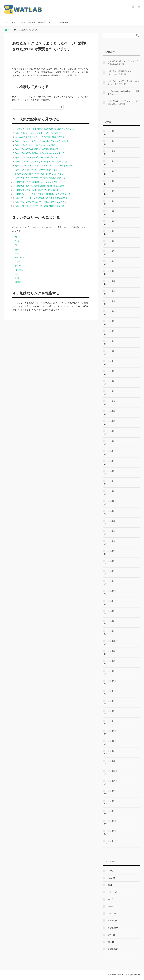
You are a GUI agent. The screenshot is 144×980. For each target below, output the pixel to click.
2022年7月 (112, 451)
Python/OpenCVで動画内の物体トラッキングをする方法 (41, 153)
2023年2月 (112, 381)
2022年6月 (112, 461)
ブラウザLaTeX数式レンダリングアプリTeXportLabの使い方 (124, 63)
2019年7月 (112, 811)
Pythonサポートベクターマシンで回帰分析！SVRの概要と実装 (44, 194)
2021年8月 (112, 561)
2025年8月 (112, 181)
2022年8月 (112, 441)
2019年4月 (112, 841)
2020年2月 (112, 741)
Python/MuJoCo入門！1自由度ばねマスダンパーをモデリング (123, 83)
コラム (18, 262)
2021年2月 (112, 621)
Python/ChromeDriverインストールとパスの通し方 (38, 133)
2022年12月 (112, 401)
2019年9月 (112, 791)
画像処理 (42, 22)
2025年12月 (112, 151)
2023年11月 (112, 291)
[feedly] (139, 7)
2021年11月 (112, 531)
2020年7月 (112, 691)
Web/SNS (64, 22)
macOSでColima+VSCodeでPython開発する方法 (124, 93)
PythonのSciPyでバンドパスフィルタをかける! (36, 190)
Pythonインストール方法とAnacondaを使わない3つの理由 (42, 141)
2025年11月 (112, 161)
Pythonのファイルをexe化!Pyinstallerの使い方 (36, 157)
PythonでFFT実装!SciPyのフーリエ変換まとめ (36, 170)
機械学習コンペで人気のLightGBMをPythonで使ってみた (41, 162)
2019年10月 (112, 781)
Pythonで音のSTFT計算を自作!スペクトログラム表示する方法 (43, 165)
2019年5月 (112, 831)
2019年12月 (112, 761)
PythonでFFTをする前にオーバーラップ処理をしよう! (40, 182)
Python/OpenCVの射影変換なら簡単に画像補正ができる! (41, 149)
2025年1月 (112, 231)
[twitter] (133, 7)
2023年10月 (112, 301)
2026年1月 (112, 141)
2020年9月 (112, 671)
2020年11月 (112, 651)
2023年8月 (112, 321)
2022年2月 (112, 501)
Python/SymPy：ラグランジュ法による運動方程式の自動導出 (123, 103)
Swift (23, 22)
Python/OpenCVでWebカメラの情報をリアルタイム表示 (41, 202)
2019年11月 (112, 771)
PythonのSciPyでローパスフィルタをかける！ (36, 145)
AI (49, 22)
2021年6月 (112, 581)
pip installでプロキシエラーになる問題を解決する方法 (40, 137)
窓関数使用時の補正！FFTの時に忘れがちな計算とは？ (40, 174)
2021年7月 (112, 571)
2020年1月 (112, 751)
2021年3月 (112, 611)
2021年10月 (112, 541)
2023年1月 (112, 391)
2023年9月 (112, 311)
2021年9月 (112, 551)
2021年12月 (112, 521)
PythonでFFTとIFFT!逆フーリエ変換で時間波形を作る (40, 206)
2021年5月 (112, 591)
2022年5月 (112, 471)
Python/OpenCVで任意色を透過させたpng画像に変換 (39, 186)
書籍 (17, 278)
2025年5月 (112, 211)
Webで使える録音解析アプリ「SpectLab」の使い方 (119, 73)
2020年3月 (112, 731)
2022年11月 (112, 411)
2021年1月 (112, 631)
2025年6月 (112, 201)
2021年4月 (112, 601)
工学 (55, 22)
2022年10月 (112, 421)
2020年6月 (112, 701)
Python (15, 22)
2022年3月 (112, 491)
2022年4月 (112, 481)
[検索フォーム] (35, 107)
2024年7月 (112, 251)
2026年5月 (112, 131)
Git (16, 245)
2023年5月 (112, 351)
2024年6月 (112, 261)
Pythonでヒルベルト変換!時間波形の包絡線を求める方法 (41, 198)
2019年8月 (112, 801)
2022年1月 (112, 511)
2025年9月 (112, 171)
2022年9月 (112, 431)
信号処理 (32, 22)
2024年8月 (112, 241)
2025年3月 (112, 221)
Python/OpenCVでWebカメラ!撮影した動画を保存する (40, 178)
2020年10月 (112, 661)
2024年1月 (112, 271)
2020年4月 (112, 721)
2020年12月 (112, 641)
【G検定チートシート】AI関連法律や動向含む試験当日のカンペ (44, 129)
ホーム (7, 22)
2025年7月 (112, 191)
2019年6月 (112, 821)
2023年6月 (112, 341)
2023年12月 (112, 281)
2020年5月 (112, 711)
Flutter (18, 241)
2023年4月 (112, 361)
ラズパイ (19, 266)
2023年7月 (112, 331)
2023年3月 (112, 371)
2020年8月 (112, 681)
